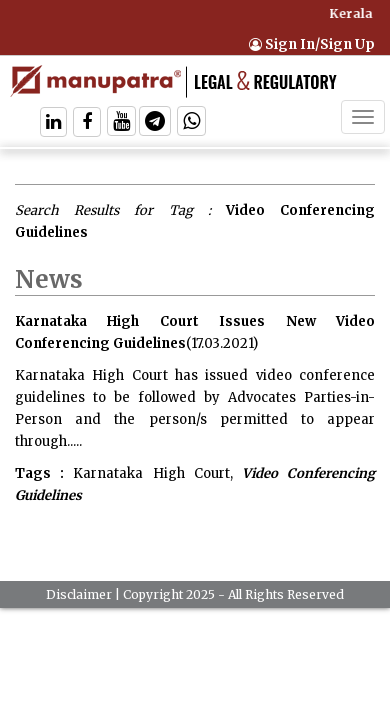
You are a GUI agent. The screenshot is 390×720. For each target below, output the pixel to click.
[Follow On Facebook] (87, 123)
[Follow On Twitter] (121, 123)
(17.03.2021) (222, 343)
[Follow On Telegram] (155, 123)
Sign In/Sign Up (312, 44)
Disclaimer (79, 594)
